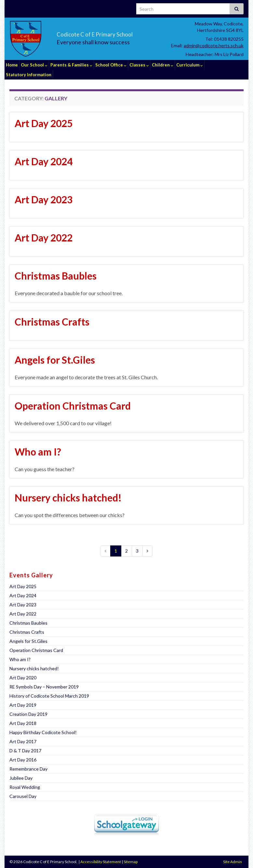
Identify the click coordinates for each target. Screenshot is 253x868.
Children (163, 65)
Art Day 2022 (44, 238)
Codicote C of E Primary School (119, 33)
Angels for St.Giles (55, 360)
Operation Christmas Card (73, 406)
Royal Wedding (25, 787)
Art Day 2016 (23, 760)
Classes (139, 65)
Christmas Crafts (52, 322)
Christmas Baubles (56, 276)
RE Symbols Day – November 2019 (44, 687)
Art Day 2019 (23, 705)
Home (12, 65)
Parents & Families (71, 65)
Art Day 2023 (44, 199)
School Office (111, 65)
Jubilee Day (21, 778)
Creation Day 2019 (28, 714)
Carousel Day (23, 796)
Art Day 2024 (44, 161)
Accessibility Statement (101, 862)
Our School (34, 65)
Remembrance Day (28, 769)
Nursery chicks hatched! (68, 498)
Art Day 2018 (23, 723)
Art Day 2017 (23, 741)
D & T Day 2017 (25, 751)
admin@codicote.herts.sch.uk (214, 45)
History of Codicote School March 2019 (49, 696)
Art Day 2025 (44, 123)
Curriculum (190, 65)
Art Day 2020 (23, 678)
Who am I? (38, 452)
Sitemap (131, 862)
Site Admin (233, 862)
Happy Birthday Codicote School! (43, 732)
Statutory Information (29, 75)
